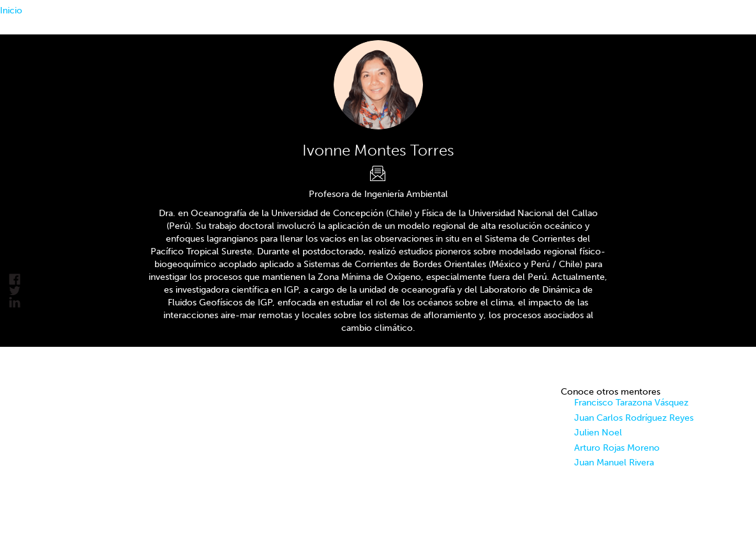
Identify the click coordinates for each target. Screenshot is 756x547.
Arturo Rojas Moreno (617, 448)
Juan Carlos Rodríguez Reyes (634, 418)
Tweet (15, 291)
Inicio (11, 11)
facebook (15, 280)
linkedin (15, 303)
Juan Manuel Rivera (614, 463)
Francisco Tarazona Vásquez (631, 403)
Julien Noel (598, 433)
